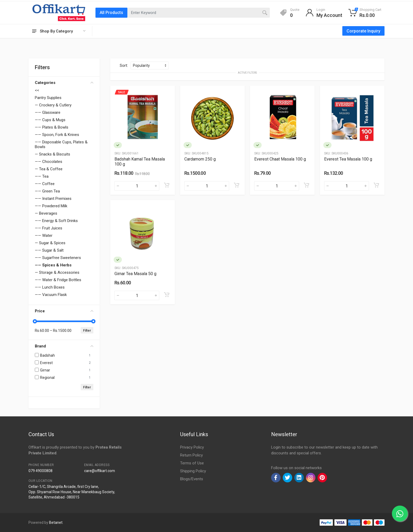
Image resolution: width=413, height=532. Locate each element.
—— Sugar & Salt (49, 250)
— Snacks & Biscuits (52, 154)
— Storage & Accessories (57, 272)
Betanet (56, 522)
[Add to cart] (167, 185)
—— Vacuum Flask (51, 295)
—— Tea (42, 176)
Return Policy (191, 455)
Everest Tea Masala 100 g (348, 159)
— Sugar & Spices (50, 243)
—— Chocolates (49, 162)
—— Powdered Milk (51, 206)
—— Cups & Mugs (50, 120)
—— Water (44, 236)
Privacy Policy (192, 447)
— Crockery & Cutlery (53, 105)
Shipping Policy (193, 471)
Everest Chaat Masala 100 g (280, 159)
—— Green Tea (47, 191)
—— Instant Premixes (53, 199)
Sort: (124, 65)
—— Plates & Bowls (52, 127)
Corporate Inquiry (363, 31)
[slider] (35, 321)
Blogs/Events (192, 479)
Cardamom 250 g (200, 159)
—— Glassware (48, 112)
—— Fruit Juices (49, 228)
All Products (111, 13)
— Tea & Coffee (49, 169)
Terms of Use (192, 463)
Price (64, 311)
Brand (64, 346)
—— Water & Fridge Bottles (58, 280)
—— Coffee (45, 184)
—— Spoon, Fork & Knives (57, 135)
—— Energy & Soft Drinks (56, 221)
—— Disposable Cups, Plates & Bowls (61, 144)
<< (37, 90)
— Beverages (46, 213)
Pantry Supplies (48, 98)
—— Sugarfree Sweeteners (58, 258)
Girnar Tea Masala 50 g (135, 274)
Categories (64, 83)
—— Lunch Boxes (50, 287)
